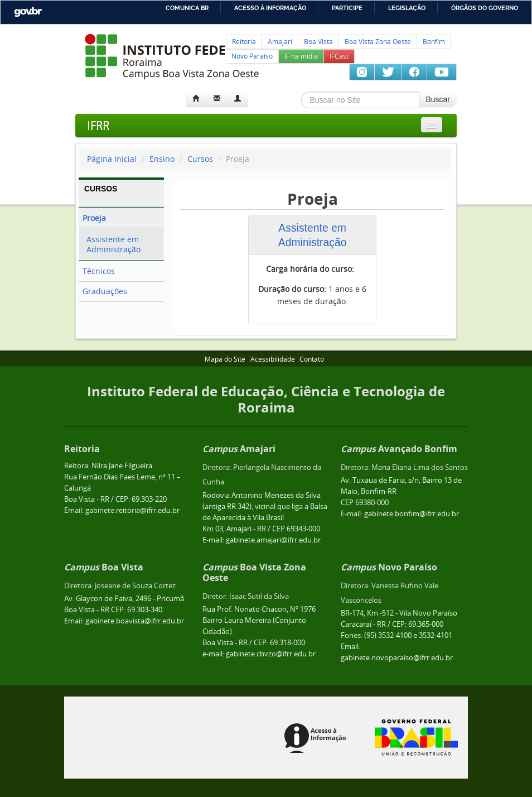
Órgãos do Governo (485, 8)
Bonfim (434, 42)
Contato (312, 359)
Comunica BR (187, 8)
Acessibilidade (273, 359)
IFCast (339, 56)
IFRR (98, 125)
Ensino (162, 159)
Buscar (438, 99)
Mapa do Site (225, 359)
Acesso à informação (270, 8)
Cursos (201, 159)
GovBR (28, 12)
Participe (347, 8)
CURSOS (101, 189)
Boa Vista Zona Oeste (378, 42)
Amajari (280, 42)
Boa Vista (318, 42)
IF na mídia (301, 56)
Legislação (407, 8)
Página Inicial (112, 159)
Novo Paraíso (252, 56)
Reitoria (244, 42)
